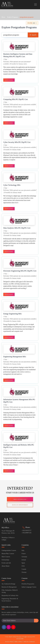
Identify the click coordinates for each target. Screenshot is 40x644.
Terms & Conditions (29, 642)
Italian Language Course (29, 587)
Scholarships (5, 560)
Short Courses (6, 557)
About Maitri (6, 566)
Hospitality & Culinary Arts (10, 595)
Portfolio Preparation (28, 584)
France (24, 554)
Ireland (24, 560)
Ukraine (24, 572)
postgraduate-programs (27, 17)
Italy (23, 550)
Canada (24, 569)
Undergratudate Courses (9, 550)
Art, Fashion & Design (8, 584)
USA (23, 566)
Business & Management (9, 587)
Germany (24, 557)
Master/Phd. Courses (8, 554)
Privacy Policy (9, 642)
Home (3, 17)
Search (33, 35)
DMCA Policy (18, 642)
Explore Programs (13, 17)
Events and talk (6, 563)
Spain (23, 563)
